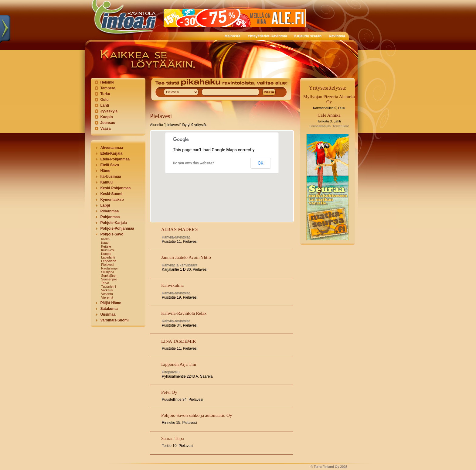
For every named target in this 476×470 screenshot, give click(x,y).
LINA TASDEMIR (178, 341)
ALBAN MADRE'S (180, 229)
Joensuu (108, 123)
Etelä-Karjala (111, 153)
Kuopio (106, 117)
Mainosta (233, 36)
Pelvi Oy (169, 392)
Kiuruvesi (108, 250)
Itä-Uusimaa (110, 177)
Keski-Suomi (111, 194)
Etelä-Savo (109, 165)
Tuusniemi (109, 286)
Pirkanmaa (109, 211)
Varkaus (107, 290)
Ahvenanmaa (112, 148)
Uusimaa (108, 314)
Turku (105, 94)
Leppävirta (109, 261)
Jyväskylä (109, 111)
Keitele (106, 246)
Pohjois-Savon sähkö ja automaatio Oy (197, 415)
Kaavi (105, 243)
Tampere (108, 88)
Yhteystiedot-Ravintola (267, 36)
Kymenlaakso (112, 200)
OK (260, 163)
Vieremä (107, 297)
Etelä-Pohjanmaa (115, 159)
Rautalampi (109, 268)
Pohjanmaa (110, 217)
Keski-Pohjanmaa (115, 188)
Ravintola (337, 36)
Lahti (105, 105)
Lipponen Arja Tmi (179, 364)
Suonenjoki (109, 279)
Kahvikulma (172, 285)
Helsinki (107, 82)
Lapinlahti (108, 257)
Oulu (104, 100)
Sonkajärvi (109, 276)
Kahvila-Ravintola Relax (184, 313)
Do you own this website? (194, 163)
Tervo (105, 283)
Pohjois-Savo (112, 234)
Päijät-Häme (111, 303)
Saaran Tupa (173, 438)
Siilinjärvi (107, 272)
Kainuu (106, 182)
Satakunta (109, 309)
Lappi (105, 205)
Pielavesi (108, 265)
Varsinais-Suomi (114, 320)
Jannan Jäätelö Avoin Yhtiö (186, 257)
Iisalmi (106, 239)
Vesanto (107, 294)
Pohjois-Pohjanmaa (117, 228)
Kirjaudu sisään (308, 36)
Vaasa (105, 129)
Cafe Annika (329, 115)
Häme (105, 171)
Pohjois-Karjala (113, 223)
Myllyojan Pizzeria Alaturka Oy (329, 99)
